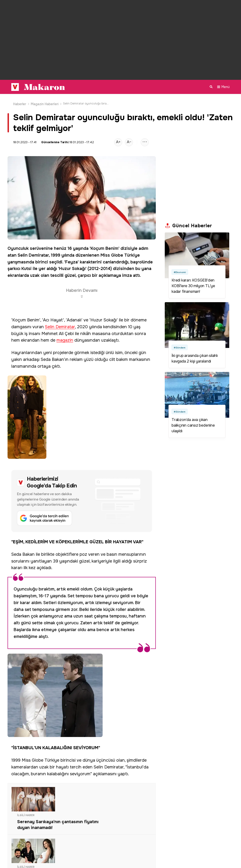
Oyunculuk (18, 246)
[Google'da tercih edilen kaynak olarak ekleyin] (44, 516)
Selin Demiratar (33, 253)
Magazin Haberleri (45, 102)
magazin (65, 338)
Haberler (20, 102)
